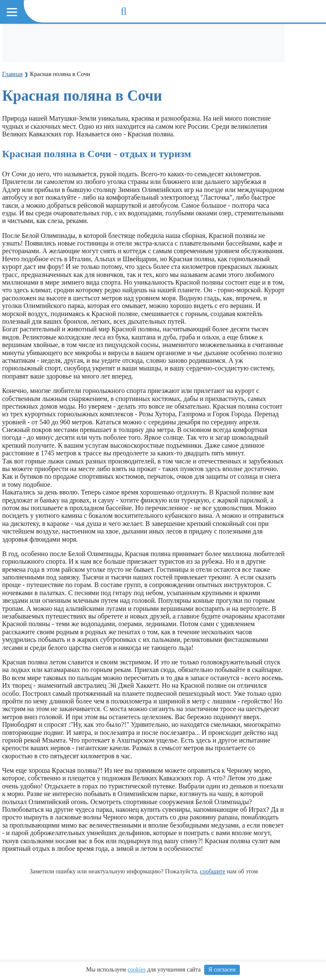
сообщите (213, 871)
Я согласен (222, 970)
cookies (136, 970)
